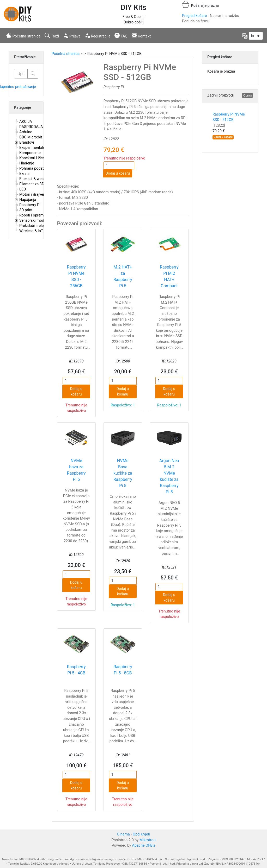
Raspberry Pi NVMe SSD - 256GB (76, 276)
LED (23, 189)
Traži (52, 36)
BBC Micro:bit (31, 137)
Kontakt (141, 36)
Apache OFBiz (144, 845)
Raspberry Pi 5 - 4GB (76, 670)
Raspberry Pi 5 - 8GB (123, 670)
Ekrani (24, 174)
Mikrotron (148, 840)
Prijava (72, 36)
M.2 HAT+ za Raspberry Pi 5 (123, 276)
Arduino (26, 132)
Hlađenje (27, 163)
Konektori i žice (32, 158)
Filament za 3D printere (39, 184)
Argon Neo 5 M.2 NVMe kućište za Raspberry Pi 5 (169, 476)
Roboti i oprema (32, 215)
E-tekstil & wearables (37, 179)
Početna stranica (23, 36)
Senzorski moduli (34, 221)
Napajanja (28, 200)
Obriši (247, 95)
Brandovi (27, 142)
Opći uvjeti (141, 834)
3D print (26, 210)
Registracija (98, 36)
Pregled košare (194, 16)
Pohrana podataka (35, 168)
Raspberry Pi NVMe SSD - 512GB (229, 120)
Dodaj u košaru (118, 173)
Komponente (30, 153)
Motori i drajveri (32, 194)
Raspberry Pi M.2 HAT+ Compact (169, 276)
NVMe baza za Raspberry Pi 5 (76, 470)
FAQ (121, 36)
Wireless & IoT (31, 231)
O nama (123, 834)
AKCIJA (26, 122)
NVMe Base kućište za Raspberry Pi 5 (123, 473)
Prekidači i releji (32, 226)
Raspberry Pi (30, 205)
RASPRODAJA (31, 127)
